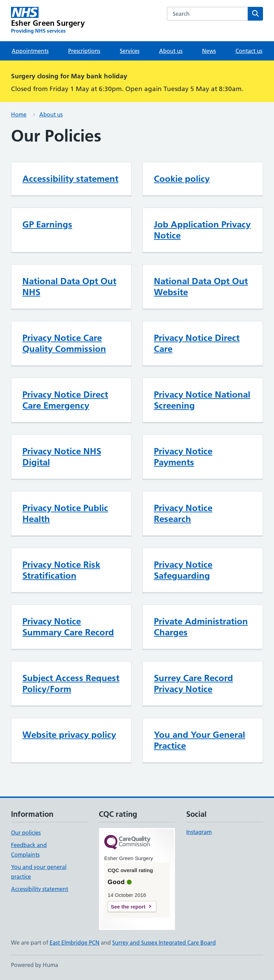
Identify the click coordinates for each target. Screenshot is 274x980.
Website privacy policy (69, 735)
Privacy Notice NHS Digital (62, 457)
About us (171, 51)
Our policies (26, 833)
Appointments (30, 51)
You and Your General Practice (199, 740)
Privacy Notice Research (183, 513)
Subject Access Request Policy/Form (71, 683)
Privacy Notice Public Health (65, 513)
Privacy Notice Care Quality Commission (64, 343)
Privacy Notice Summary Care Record (68, 627)
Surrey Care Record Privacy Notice (193, 683)
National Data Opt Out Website (201, 287)
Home (19, 114)
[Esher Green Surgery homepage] (48, 21)
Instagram (199, 832)
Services (130, 51)
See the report (128, 907)
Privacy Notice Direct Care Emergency (65, 400)
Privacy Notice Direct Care (197, 343)
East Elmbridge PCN (75, 943)
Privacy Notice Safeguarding (183, 570)
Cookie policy (182, 179)
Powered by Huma (35, 965)
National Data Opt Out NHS (69, 287)
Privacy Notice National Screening (202, 400)
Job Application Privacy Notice (202, 230)
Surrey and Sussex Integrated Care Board (164, 943)
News (209, 51)
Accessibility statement (70, 179)
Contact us (249, 51)
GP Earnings (47, 224)
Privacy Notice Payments (183, 457)
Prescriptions (84, 51)
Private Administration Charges (201, 627)
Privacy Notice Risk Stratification (61, 570)
